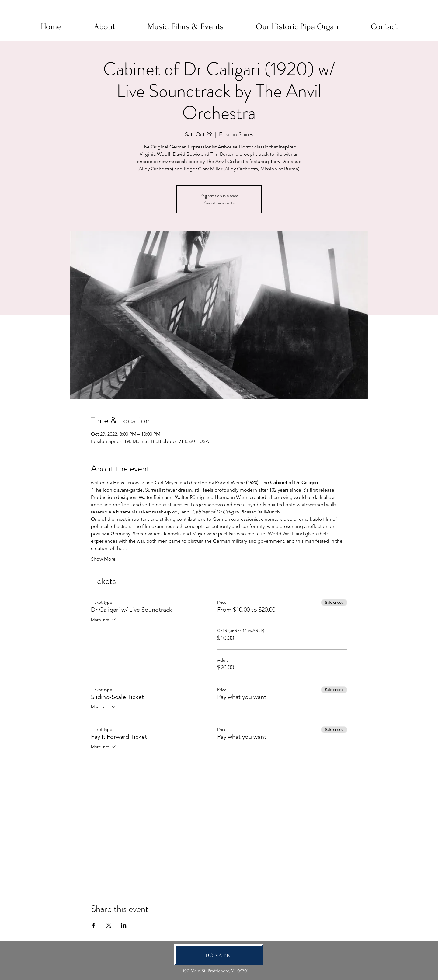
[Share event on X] (109, 925)
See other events (219, 203)
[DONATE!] (219, 955)
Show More (103, 559)
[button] (104, 27)
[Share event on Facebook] (94, 925)
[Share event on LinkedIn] (124, 925)
